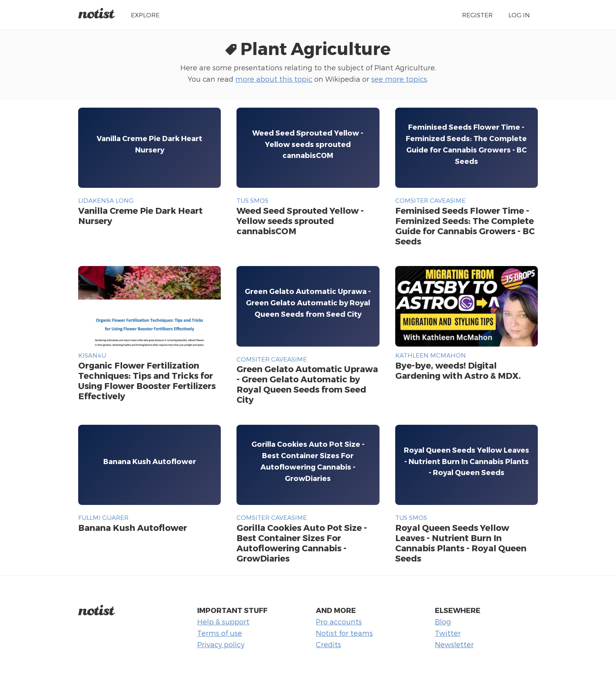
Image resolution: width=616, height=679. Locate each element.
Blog (443, 621)
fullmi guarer (103, 517)
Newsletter (454, 644)
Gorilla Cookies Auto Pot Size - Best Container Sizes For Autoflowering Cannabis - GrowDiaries (302, 543)
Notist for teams (344, 633)
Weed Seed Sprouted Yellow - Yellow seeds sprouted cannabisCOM (300, 220)
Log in (519, 15)
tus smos (252, 200)
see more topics (399, 79)
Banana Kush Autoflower (133, 527)
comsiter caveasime (430, 200)
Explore (145, 15)
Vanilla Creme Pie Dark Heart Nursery (140, 215)
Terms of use (220, 633)
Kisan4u (92, 355)
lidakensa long (106, 200)
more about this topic (274, 79)
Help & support (223, 621)
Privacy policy (221, 644)
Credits (328, 644)
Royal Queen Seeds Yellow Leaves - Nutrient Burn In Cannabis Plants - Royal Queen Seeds (461, 543)
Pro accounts (339, 621)
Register (477, 15)
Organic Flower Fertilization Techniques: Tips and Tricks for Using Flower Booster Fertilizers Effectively (147, 380)
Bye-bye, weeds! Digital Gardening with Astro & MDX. (458, 370)
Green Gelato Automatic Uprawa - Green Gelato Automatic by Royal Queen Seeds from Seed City (307, 384)
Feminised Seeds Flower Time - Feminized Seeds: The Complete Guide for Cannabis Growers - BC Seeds (465, 226)
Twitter (448, 633)
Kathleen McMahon (431, 355)
